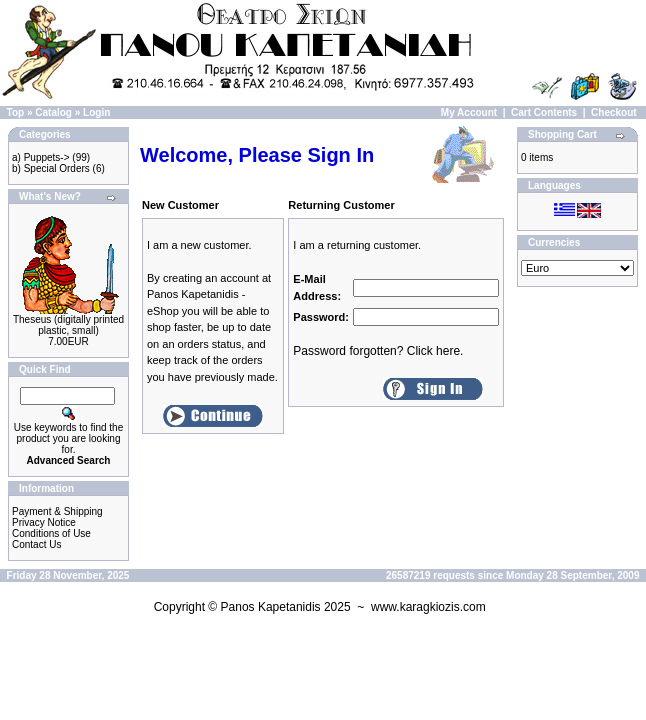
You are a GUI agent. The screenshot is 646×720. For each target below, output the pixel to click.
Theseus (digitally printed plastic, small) (68, 325)
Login (96, 112)
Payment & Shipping (57, 511)
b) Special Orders (51, 168)
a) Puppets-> (41, 157)
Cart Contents (544, 112)
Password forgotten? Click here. (378, 351)
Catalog (53, 112)
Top (16, 112)
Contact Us (36, 544)
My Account (469, 112)
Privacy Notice (44, 522)
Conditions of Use (51, 533)
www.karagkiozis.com (428, 607)
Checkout (614, 112)
